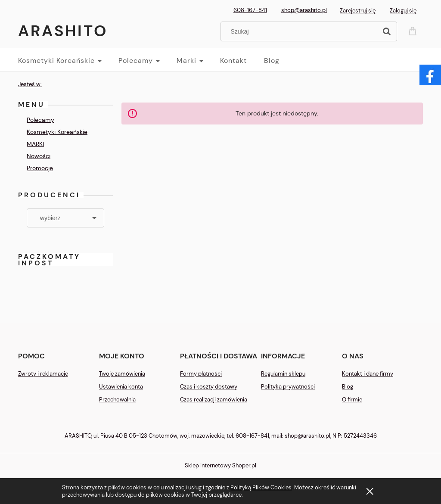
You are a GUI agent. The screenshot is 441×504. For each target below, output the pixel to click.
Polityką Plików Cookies (261, 487)
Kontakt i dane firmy (368, 374)
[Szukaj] (387, 31)
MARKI (35, 144)
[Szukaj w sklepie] (301, 31)
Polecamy (40, 120)
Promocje (40, 168)
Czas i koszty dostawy (209, 387)
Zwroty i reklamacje (43, 374)
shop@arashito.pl (304, 10)
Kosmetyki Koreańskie (57, 132)
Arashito (63, 31)
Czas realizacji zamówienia (214, 400)
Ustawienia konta (121, 387)
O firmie (352, 400)
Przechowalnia (117, 400)
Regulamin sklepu (283, 374)
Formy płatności (201, 374)
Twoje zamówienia (122, 374)
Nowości (39, 156)
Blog (348, 387)
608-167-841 (250, 10)
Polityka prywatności (288, 387)
